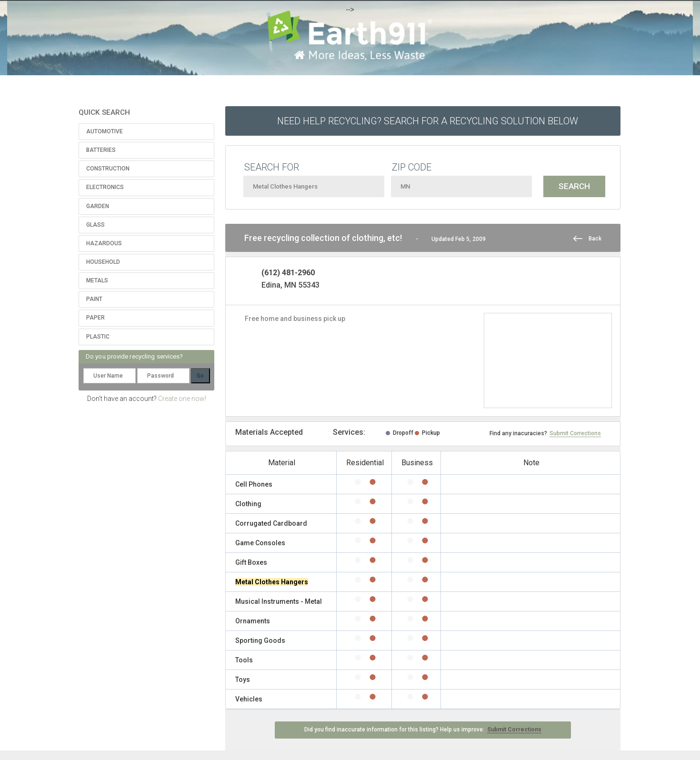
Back (595, 239)
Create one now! (182, 399)
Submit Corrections (575, 433)
